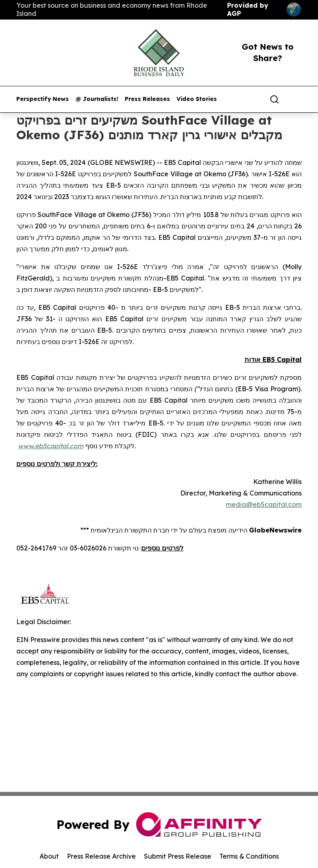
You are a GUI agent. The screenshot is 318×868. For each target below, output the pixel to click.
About (49, 856)
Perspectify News (43, 99)
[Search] (274, 99)
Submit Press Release (178, 856)
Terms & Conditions (249, 856)
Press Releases (147, 99)
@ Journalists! (97, 99)
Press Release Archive (101, 856)
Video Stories (197, 99)
